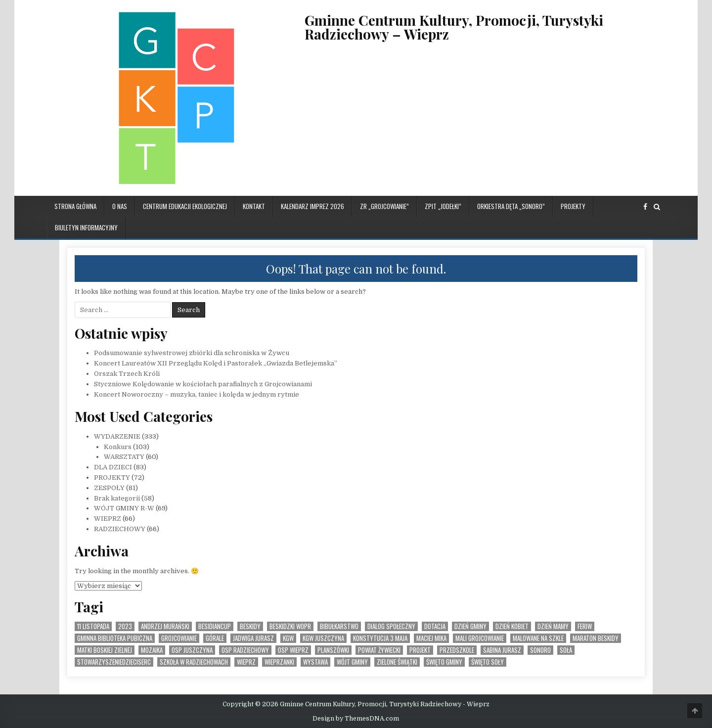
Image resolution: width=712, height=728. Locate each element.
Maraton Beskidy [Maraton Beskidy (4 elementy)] (596, 638)
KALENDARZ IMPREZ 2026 (312, 206)
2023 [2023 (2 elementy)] (125, 626)
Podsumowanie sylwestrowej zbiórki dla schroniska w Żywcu (192, 353)
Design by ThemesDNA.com (356, 719)
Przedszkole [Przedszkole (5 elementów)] (457, 650)
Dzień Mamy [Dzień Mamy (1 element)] (553, 626)
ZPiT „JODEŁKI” (443, 206)
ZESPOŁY (109, 488)
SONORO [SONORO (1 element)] (540, 650)
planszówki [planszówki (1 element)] (333, 650)
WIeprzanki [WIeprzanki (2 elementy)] (279, 662)
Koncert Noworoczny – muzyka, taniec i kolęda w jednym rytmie (197, 394)
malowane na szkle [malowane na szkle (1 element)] (538, 638)
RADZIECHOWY (120, 529)
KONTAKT (254, 206)
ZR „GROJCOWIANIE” (384, 206)
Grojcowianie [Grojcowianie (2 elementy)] (179, 638)
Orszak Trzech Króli (127, 374)
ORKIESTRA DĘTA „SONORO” (511, 206)
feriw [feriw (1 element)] (585, 626)
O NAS (120, 206)
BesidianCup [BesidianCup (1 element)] (215, 626)
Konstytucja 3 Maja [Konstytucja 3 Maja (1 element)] (380, 638)
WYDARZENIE (117, 436)
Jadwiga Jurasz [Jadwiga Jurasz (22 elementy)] (253, 638)
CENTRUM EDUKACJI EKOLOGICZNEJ (185, 206)
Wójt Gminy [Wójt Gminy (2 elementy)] (352, 662)
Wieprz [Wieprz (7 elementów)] (246, 662)
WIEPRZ (108, 519)
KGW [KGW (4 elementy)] (288, 638)
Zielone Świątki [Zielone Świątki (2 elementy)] (397, 662)
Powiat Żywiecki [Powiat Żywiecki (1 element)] (379, 650)
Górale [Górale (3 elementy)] (215, 638)
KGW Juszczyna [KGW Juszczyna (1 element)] (323, 638)
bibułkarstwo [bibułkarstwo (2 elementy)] (339, 626)
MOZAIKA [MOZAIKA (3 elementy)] (152, 650)
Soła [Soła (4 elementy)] (566, 650)
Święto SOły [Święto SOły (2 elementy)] (488, 662)
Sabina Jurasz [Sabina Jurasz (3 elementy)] (502, 650)
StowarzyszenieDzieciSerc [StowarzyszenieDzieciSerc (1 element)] (114, 662)
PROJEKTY (573, 206)
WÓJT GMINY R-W (124, 508)
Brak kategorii (117, 498)
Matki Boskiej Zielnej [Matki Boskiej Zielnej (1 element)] (105, 650)
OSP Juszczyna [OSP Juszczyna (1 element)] (192, 650)
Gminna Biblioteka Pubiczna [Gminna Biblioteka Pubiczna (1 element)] (115, 638)
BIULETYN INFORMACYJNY (86, 227)
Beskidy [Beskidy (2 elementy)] (250, 626)
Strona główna (75, 206)
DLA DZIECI (113, 467)
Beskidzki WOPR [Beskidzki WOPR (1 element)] (290, 626)
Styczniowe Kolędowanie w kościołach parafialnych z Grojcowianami (203, 384)
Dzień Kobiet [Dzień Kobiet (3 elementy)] (512, 626)
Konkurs (118, 447)
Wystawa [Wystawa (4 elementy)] (315, 662)
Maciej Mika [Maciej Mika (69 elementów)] (431, 638)
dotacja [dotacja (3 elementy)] (435, 626)
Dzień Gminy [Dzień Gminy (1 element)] (470, 626)
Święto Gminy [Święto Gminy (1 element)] (444, 662)
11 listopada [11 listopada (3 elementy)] (93, 626)
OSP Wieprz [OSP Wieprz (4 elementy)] (293, 650)
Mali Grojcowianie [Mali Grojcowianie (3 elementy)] (480, 638)
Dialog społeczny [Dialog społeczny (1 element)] (391, 626)
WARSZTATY (124, 457)
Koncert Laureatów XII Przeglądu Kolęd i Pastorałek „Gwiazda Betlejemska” (216, 363)
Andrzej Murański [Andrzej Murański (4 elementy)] (165, 626)
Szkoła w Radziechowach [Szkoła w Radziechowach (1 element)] (194, 662)
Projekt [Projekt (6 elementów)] (420, 650)
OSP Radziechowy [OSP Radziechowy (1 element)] (245, 650)
